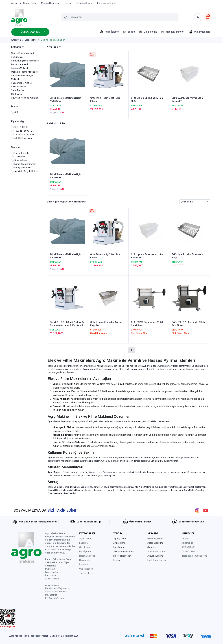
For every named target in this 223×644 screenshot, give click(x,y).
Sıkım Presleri (18, 90)
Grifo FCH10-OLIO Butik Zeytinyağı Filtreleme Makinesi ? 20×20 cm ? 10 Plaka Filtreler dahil (67, 324)
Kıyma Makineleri (19, 64)
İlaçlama (83, 564)
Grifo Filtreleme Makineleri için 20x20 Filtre (65, 100)
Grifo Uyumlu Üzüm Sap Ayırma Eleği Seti (106, 324)
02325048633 (188, 547)
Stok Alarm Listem (156, 551)
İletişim (185, 539)
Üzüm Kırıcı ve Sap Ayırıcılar (25, 98)
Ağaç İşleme (85, 539)
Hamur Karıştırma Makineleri (25, 61)
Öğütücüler (17, 94)
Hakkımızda (187, 543)
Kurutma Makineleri (21, 68)
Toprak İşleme (86, 573)
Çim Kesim (84, 547)
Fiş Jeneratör (52, 572)
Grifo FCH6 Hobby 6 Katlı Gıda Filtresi (105, 100)
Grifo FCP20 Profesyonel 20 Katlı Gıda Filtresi (148, 324)
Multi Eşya (50, 569)
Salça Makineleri (19, 87)
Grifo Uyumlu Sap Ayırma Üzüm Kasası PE (188, 100)
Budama (83, 543)
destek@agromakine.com (194, 556)
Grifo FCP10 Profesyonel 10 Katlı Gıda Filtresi (188, 324)
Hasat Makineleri (87, 556)
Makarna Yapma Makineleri (25, 72)
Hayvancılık (85, 560)
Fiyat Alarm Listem (157, 560)
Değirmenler (17, 57)
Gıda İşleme (85, 551)
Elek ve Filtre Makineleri (22, 53)
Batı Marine (51, 575)
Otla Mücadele (86, 569)
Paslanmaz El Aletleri (22, 83)
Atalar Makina (52, 579)
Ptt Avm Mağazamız (55, 598)
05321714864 (189, 551)
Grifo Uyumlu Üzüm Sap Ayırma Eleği (147, 100)
